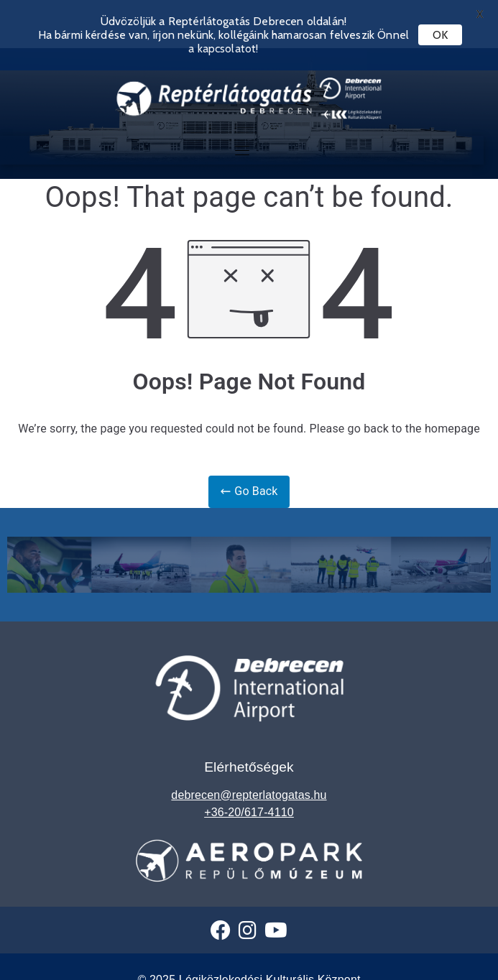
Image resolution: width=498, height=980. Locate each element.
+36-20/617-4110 (249, 798)
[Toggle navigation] (242, 137)
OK (440, 35)
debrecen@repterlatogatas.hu (249, 781)
